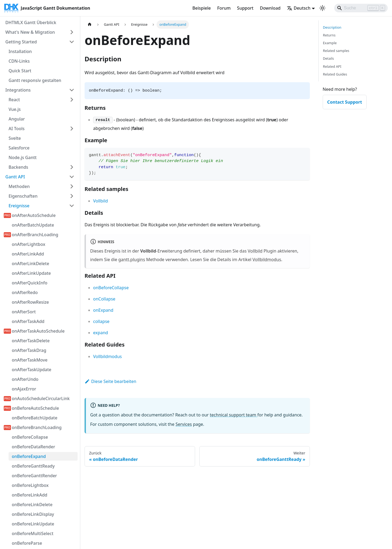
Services (184, 424)
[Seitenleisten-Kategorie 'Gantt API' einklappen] (72, 177)
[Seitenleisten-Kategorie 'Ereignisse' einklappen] (72, 206)
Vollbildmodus (267, 260)
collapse (101, 321)
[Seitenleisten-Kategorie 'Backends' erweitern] (72, 167)
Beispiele (202, 8)
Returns (329, 35)
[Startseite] (90, 25)
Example (330, 43)
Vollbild (100, 201)
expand (101, 333)
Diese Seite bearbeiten (111, 381)
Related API (332, 66)
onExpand (103, 310)
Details (328, 58)
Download (270, 8)
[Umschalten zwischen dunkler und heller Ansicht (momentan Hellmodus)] (322, 8)
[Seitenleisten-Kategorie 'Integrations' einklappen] (72, 90)
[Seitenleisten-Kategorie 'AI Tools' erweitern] (72, 129)
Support (245, 8)
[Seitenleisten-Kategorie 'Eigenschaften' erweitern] (72, 196)
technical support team (234, 415)
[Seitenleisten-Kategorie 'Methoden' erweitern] (72, 186)
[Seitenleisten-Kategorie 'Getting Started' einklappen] (72, 42)
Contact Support (345, 102)
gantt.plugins (132, 260)
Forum (224, 8)
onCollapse (104, 299)
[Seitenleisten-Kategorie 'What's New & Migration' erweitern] (72, 32)
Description (332, 27)
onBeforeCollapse (111, 288)
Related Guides (335, 74)
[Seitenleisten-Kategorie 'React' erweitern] (72, 100)
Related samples (336, 51)
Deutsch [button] (299, 8)
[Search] (361, 8)
